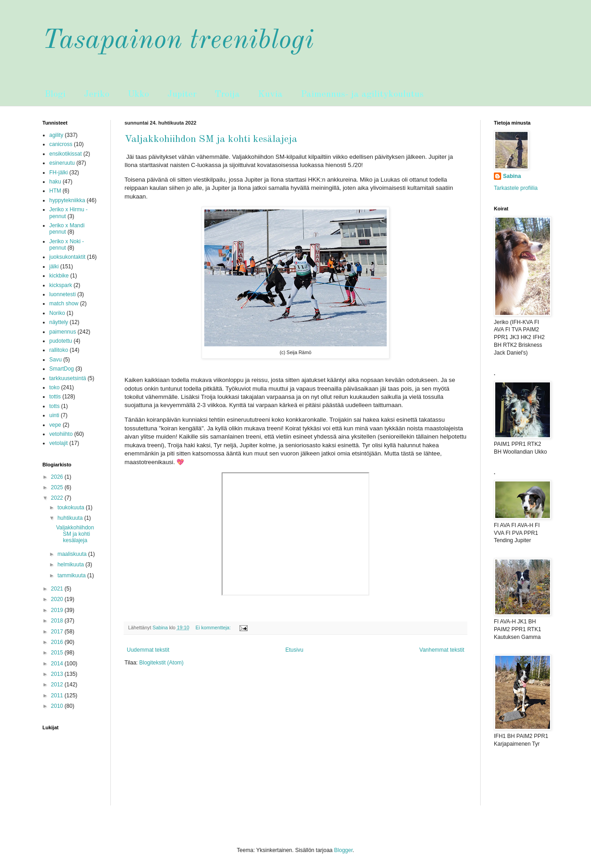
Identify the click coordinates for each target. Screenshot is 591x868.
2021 (58, 589)
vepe (55, 425)
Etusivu (294, 650)
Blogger (344, 850)
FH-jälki (59, 173)
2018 (58, 621)
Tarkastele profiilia (516, 188)
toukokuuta (72, 507)
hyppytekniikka (67, 200)
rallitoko (59, 350)
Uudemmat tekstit (148, 650)
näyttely (59, 322)
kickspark (61, 285)
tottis (55, 397)
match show (64, 303)
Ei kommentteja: (214, 627)
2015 (58, 653)
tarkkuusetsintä (68, 378)
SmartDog (62, 369)
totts (54, 406)
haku (55, 182)
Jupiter (182, 94)
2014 (58, 664)
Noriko (57, 313)
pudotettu (61, 341)
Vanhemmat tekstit (442, 650)
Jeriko (97, 94)
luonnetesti (62, 294)
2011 (58, 695)
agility (56, 135)
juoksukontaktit (67, 257)
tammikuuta (72, 575)
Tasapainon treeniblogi (178, 41)
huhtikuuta (71, 518)
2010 (58, 706)
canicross (61, 144)
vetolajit (59, 443)
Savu (55, 360)
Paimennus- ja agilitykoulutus (362, 94)
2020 (58, 599)
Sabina (512, 176)
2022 (58, 498)
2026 (58, 477)
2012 (58, 685)
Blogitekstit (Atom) (161, 663)
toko (54, 387)
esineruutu (62, 163)
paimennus (63, 332)
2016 (58, 642)
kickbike (59, 276)
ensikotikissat (65, 154)
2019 (58, 610)
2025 (58, 487)
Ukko (138, 94)
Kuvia (270, 94)
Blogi (55, 94)
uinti (54, 415)
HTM (55, 191)
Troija (227, 94)
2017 (58, 632)
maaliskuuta (73, 554)
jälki (54, 267)
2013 (58, 674)
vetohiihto (61, 434)
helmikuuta (71, 565)
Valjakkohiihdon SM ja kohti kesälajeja (211, 139)
